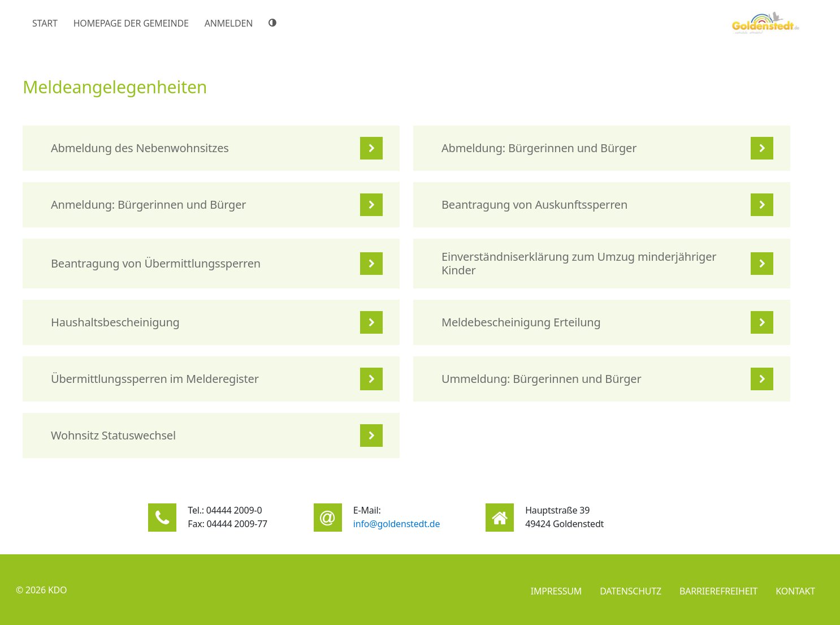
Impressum (557, 591)
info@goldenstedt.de (397, 524)
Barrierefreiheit (718, 591)
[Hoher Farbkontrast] (274, 23)
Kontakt (795, 591)
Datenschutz (631, 591)
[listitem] (211, 148)
